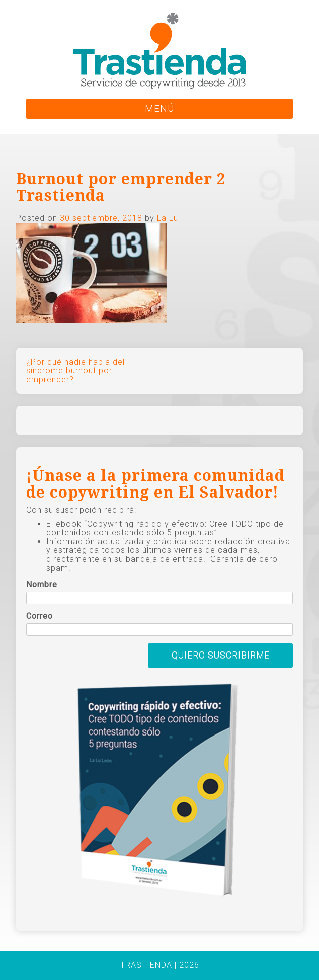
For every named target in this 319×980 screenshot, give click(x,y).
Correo (39, 616)
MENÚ (159, 108)
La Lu (168, 218)
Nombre (42, 585)
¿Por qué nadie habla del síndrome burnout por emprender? (75, 371)
